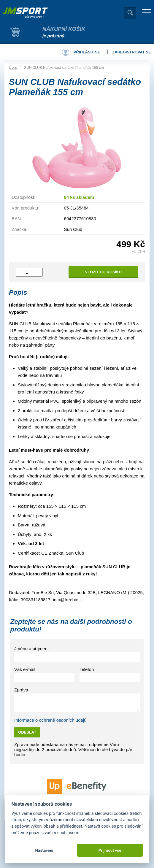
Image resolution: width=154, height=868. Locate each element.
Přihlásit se (87, 52)
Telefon (87, 669)
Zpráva (21, 690)
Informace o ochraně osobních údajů (50, 720)
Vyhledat (130, 13)
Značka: (19, 229)
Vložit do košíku (104, 272)
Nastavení (44, 850)
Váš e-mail (25, 669)
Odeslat (27, 732)
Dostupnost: (23, 197)
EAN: (17, 219)
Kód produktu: (25, 208)
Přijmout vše (110, 850)
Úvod (13, 68)
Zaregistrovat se (131, 52)
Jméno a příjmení (31, 649)
